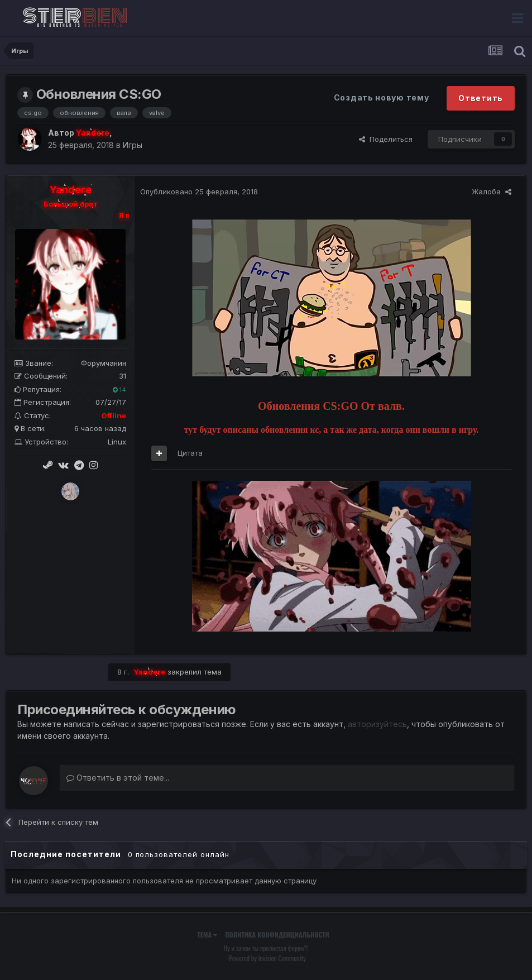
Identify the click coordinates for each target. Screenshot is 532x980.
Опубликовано (199, 192)
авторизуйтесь (377, 724)
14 (119, 390)
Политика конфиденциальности (277, 934)
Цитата (190, 453)
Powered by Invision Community (267, 958)
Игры (133, 145)
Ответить (481, 98)
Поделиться (386, 139)
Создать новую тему (382, 97)
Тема (207, 934)
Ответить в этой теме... (118, 778)
